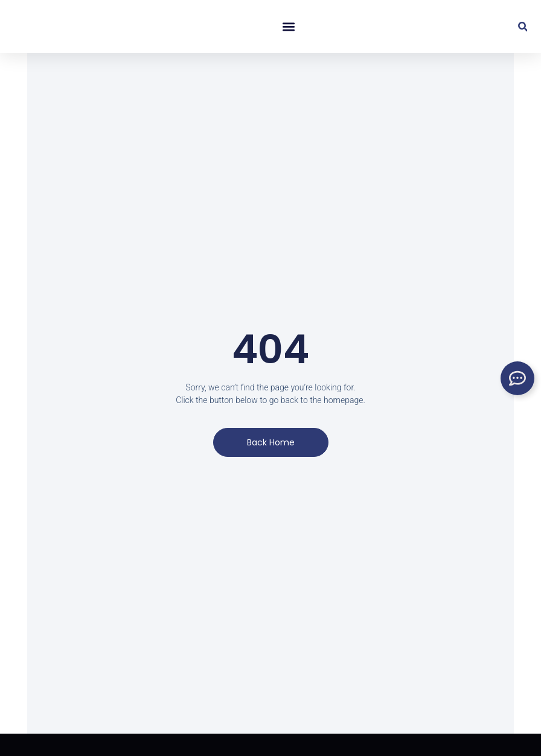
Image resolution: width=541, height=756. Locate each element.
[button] (288, 27)
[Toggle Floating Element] (517, 378)
